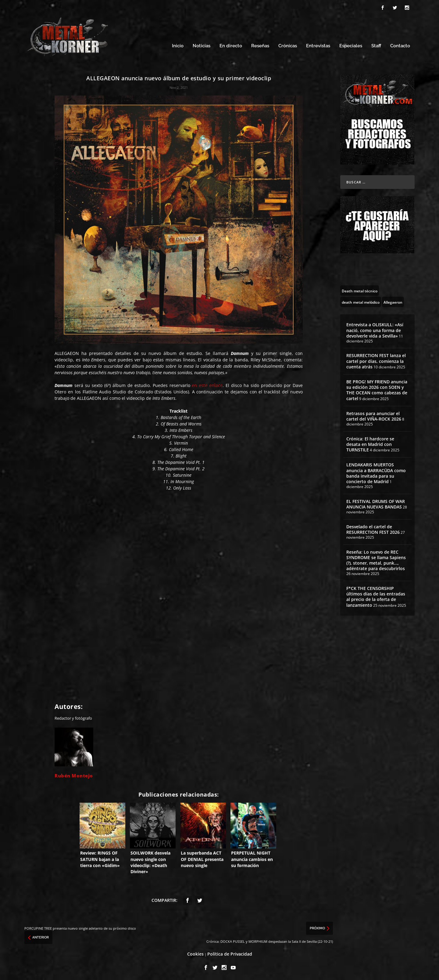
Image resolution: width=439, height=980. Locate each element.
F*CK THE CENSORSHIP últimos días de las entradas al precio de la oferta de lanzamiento (376, 596)
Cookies (195, 953)
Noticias (202, 45)
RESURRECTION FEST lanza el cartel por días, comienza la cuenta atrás (376, 360)
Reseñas (260, 45)
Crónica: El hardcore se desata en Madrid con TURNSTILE (370, 443)
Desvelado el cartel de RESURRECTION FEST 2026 (373, 528)
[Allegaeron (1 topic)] (393, 301)
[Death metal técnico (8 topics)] (360, 290)
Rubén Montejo (74, 775)
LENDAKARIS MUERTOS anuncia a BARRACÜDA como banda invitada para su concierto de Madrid (376, 472)
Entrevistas (318, 45)
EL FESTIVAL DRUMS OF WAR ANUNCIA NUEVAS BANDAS (376, 503)
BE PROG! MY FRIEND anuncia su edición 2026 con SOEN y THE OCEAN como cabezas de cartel (377, 389)
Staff (376, 45)
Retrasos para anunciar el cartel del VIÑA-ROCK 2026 (374, 415)
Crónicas (288, 45)
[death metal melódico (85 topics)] (361, 301)
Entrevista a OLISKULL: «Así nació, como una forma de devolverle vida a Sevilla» (375, 329)
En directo (231, 45)
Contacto (400, 45)
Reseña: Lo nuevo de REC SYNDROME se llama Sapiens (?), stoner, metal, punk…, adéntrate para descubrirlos (376, 559)
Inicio (178, 45)
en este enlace (207, 384)
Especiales (351, 45)
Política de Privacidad (230, 953)
